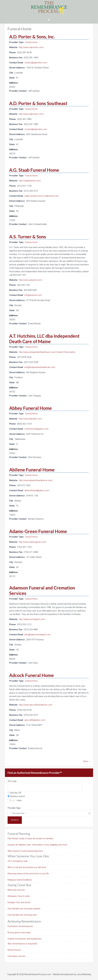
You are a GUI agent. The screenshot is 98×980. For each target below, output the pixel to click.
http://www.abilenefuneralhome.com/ (36, 479)
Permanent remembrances (20, 925)
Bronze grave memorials (19, 931)
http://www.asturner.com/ (31, 279)
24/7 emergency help (18, 860)
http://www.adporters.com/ (31, 47)
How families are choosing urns (22, 913)
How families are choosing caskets (24, 907)
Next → (87, 760)
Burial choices (14, 948)
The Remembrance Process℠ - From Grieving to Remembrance (49, 8)
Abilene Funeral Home (32, 469)
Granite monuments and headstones (25, 937)
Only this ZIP (15, 791)
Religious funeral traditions (20, 878)
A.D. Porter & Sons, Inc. (32, 37)
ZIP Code (12, 780)
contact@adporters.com (36, 62)
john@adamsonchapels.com (38, 633)
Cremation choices (16, 955)
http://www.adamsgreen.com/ (33, 541)
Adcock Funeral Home (31, 674)
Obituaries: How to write (19, 895)
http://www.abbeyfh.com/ (31, 418)
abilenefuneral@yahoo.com (37, 489)
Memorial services (16, 888)
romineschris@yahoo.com (37, 428)
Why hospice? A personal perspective (25, 850)
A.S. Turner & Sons (28, 236)
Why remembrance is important (22, 942)
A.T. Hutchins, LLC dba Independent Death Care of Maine (44, 338)
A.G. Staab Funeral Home (34, 170)
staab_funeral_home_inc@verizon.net (42, 195)
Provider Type (14, 807)
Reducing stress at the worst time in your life (28, 872)
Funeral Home (31, 42)
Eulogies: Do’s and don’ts (19, 901)
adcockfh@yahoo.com (35, 719)
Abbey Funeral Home (30, 407)
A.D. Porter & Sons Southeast (38, 103)
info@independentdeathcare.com (40, 367)
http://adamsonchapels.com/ (32, 618)
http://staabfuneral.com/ (30, 180)
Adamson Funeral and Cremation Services (42, 589)
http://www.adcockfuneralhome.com (36, 703)
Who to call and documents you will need (27, 866)
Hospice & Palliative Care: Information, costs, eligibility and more (37, 843)
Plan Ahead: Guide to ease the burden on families (30, 837)
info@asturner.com (33, 295)
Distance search (16, 795)
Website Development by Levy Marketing (72, 973)
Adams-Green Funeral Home (38, 530)
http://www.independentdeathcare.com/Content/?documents (47, 351)
